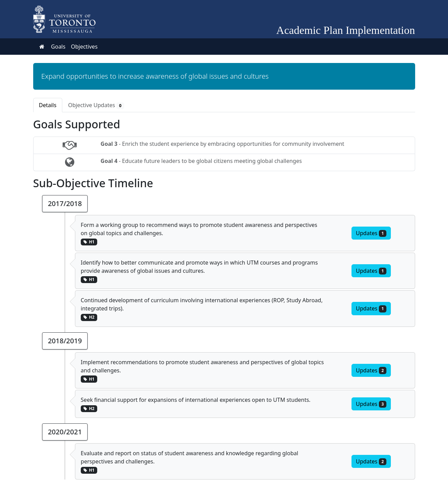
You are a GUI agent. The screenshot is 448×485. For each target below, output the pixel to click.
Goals (58, 47)
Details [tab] (48, 105)
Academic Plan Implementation (345, 30)
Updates (371, 233)
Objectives (84, 47)
